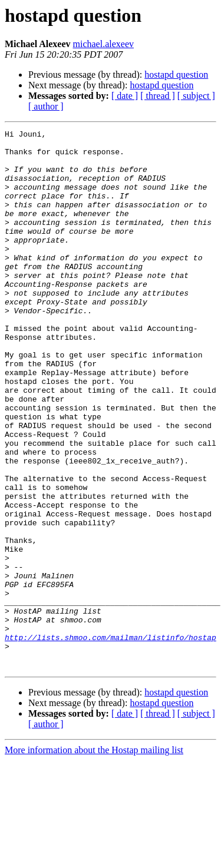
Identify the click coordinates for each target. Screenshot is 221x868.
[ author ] (46, 106)
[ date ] (125, 96)
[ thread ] (158, 96)
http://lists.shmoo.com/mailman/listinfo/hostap (111, 740)
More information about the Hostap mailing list (94, 858)
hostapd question (176, 74)
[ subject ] (196, 96)
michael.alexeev (104, 44)
